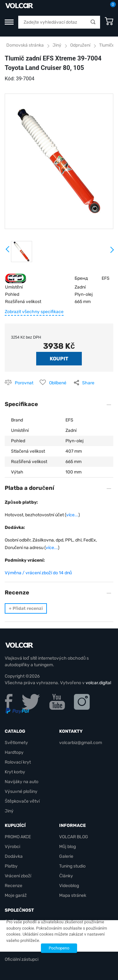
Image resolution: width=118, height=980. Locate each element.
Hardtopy (14, 752)
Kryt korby (15, 772)
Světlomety (16, 743)
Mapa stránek (73, 895)
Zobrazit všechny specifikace (34, 312)
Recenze (14, 886)
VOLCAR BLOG (74, 837)
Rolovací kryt (18, 762)
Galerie (66, 856)
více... (72, 515)
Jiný (57, 45)
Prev (8, 251)
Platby (11, 866)
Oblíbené (58, 383)
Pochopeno (59, 948)
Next (112, 252)
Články (66, 876)
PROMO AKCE (18, 837)
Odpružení (80, 45)
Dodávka (14, 856)
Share (88, 383)
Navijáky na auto (22, 782)
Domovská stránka (25, 45)
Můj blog (67, 847)
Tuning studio (72, 866)
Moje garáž (16, 895)
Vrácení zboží (18, 876)
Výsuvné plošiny (21, 791)
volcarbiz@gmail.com (81, 743)
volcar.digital (98, 683)
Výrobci (12, 847)
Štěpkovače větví (22, 801)
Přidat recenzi (26, 608)
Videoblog (69, 886)
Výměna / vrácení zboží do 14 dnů (38, 573)
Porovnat (24, 383)
